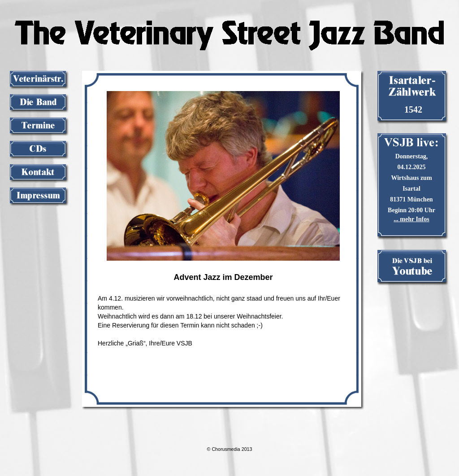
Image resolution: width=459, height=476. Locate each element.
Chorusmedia (226, 449)
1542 (413, 109)
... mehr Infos (411, 219)
